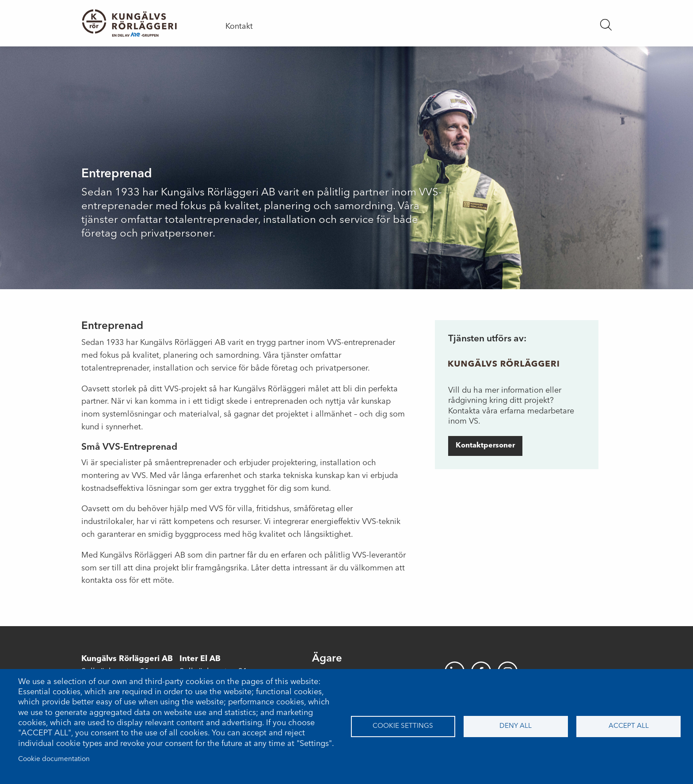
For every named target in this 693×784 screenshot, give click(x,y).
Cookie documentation (54, 759)
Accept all (629, 726)
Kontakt (239, 27)
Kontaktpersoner (485, 446)
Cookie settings (403, 726)
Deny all (516, 726)
